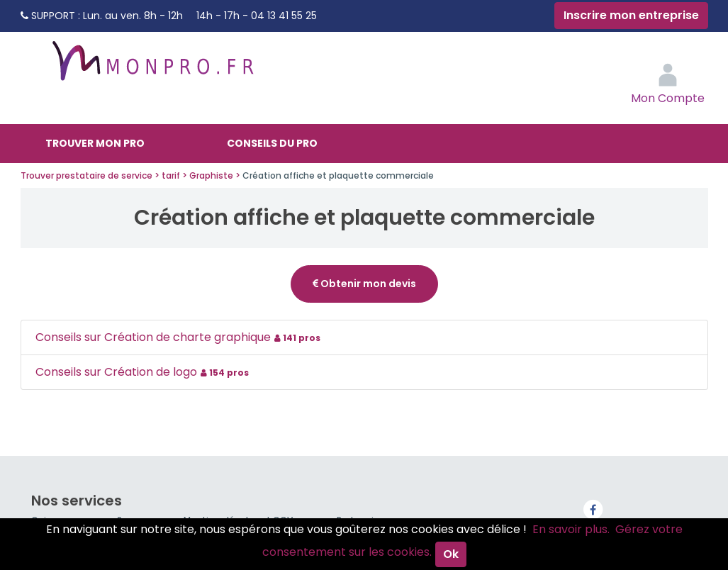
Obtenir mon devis (364, 284)
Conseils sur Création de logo (144, 372)
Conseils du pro (272, 143)
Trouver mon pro (95, 143)
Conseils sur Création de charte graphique (180, 337)
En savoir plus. (571, 529)
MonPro (152, 67)
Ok (451, 554)
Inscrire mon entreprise (631, 15)
